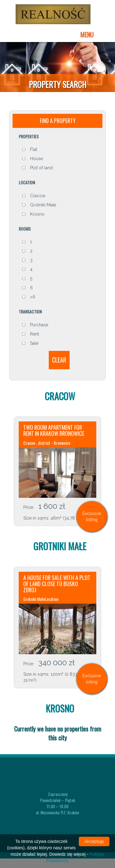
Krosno (33, 216)
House (32, 161)
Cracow (34, 198)
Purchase (35, 327)
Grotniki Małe (39, 207)
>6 (29, 299)
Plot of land (37, 170)
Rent (30, 336)
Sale (30, 345)
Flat (29, 152)
